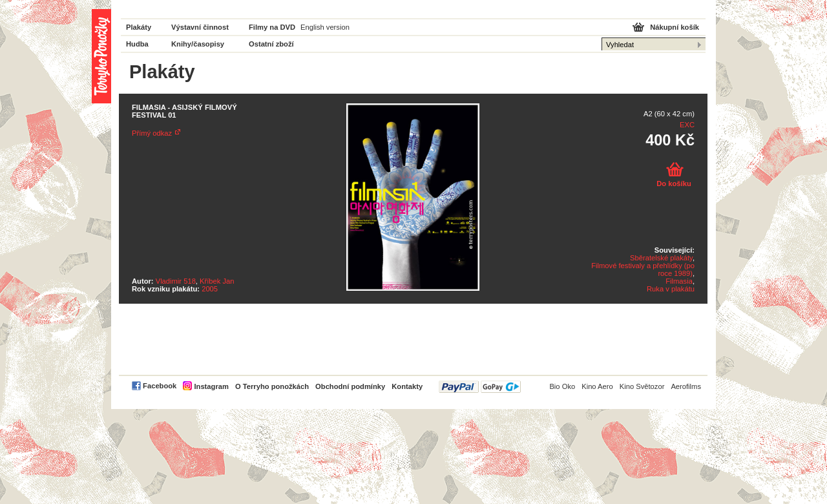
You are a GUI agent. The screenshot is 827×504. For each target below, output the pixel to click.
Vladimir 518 (176, 281)
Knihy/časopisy (198, 44)
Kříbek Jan (217, 281)
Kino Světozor (642, 386)
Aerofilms (686, 386)
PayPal (480, 387)
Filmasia (679, 281)
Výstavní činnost (200, 27)
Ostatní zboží (271, 44)
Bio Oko (562, 386)
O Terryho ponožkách (272, 386)
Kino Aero (597, 386)
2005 (210, 289)
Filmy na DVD (272, 27)
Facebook (160, 386)
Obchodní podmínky (350, 386)
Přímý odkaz (152, 133)
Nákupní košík (675, 27)
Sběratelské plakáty (661, 258)
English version (325, 27)
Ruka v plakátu (671, 289)
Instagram (211, 386)
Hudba (137, 44)
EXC (687, 125)
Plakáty (139, 27)
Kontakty (407, 386)
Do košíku (674, 184)
